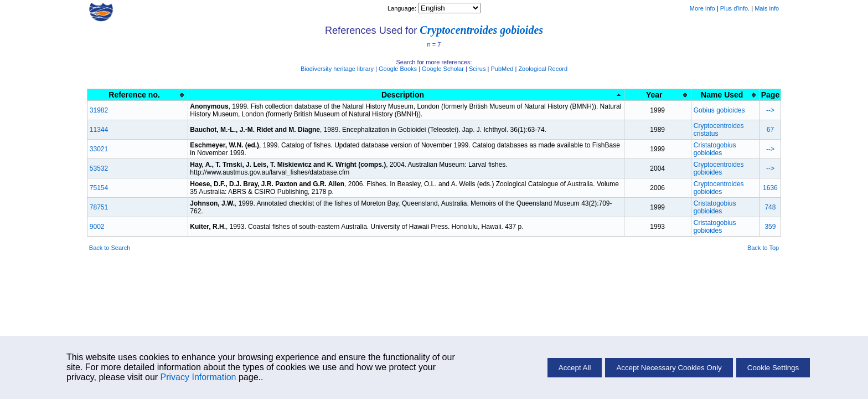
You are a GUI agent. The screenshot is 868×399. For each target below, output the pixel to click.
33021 (99, 149)
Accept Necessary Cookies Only (669, 368)
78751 (99, 207)
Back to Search (110, 248)
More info (702, 8)
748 (770, 207)
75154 (99, 188)
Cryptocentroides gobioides (481, 30)
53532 (99, 168)
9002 (97, 227)
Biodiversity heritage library (337, 69)
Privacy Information (198, 377)
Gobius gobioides (719, 110)
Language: (403, 8)
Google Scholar (443, 69)
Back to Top (763, 248)
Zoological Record (543, 69)
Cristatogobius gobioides (715, 149)
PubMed (502, 69)
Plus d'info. (735, 8)
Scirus (477, 69)
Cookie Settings (773, 368)
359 (770, 227)
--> (770, 110)
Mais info (767, 8)
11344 (99, 130)
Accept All (575, 368)
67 (770, 130)
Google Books (398, 69)
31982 (99, 110)
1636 (770, 188)
